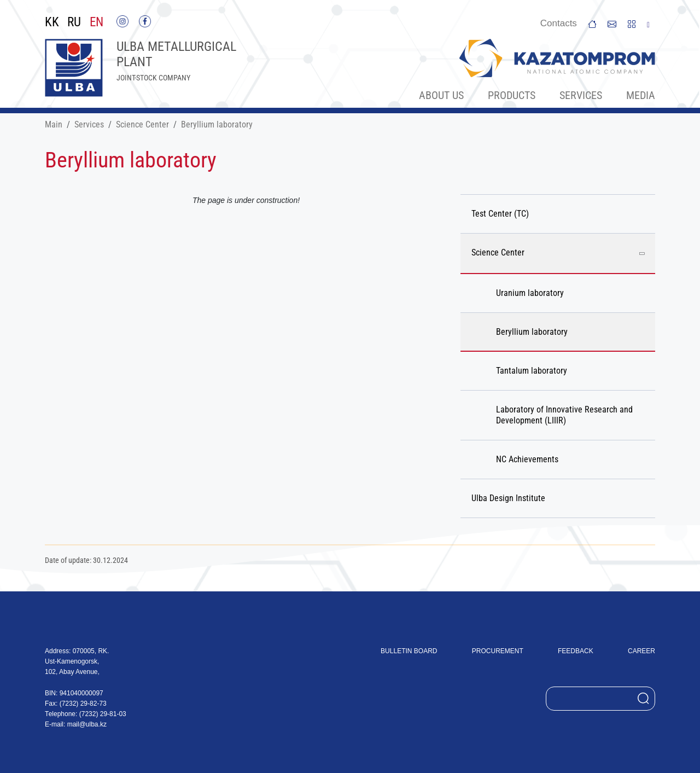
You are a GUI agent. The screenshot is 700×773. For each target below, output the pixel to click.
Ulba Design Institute (508, 498)
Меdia (641, 95)
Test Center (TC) (500, 214)
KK (52, 22)
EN (97, 22)
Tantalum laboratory (532, 371)
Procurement (498, 651)
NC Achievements (527, 459)
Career (641, 651)
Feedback (576, 651)
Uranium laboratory (530, 293)
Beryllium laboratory (217, 124)
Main (54, 124)
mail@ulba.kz (87, 724)
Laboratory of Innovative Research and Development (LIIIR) (564, 415)
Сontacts (559, 23)
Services (581, 95)
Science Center (142, 124)
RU (74, 22)
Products (512, 95)
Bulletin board (409, 651)
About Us (441, 95)
